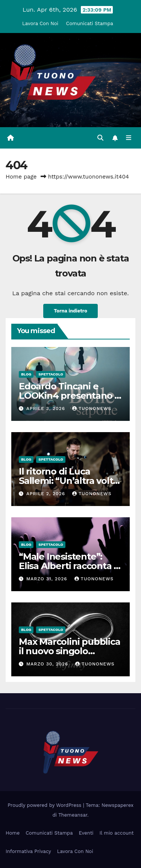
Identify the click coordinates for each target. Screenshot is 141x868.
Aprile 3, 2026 (47, 408)
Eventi (86, 833)
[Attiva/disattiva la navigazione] (129, 138)
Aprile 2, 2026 (47, 494)
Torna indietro (70, 311)
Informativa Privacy (28, 851)
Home (13, 833)
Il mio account (117, 833)
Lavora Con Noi (40, 23)
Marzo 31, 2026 (48, 579)
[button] (100, 138)
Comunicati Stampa (90, 23)
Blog (26, 374)
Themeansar (73, 815)
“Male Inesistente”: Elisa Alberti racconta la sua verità (70, 566)
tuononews (92, 408)
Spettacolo (51, 374)
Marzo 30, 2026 (48, 664)
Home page (21, 177)
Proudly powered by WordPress (45, 805)
